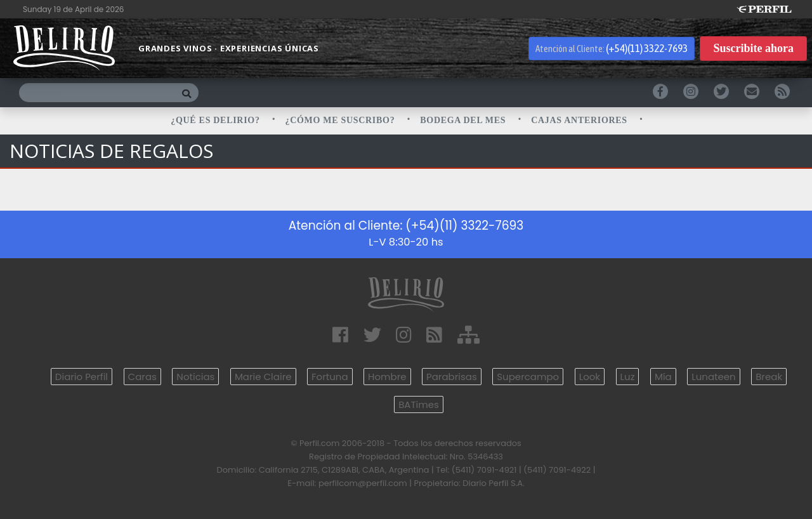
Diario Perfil (82, 377)
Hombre (387, 377)
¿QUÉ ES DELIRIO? (217, 120)
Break (769, 377)
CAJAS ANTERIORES (580, 120)
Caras (142, 377)
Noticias (195, 377)
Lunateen (713, 377)
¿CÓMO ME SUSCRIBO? (342, 120)
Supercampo (528, 377)
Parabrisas (452, 377)
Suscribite (753, 49)
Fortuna (330, 377)
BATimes (419, 404)
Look (590, 377)
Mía (663, 377)
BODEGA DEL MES (464, 120)
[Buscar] (97, 93)
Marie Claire (263, 377)
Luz (628, 377)
